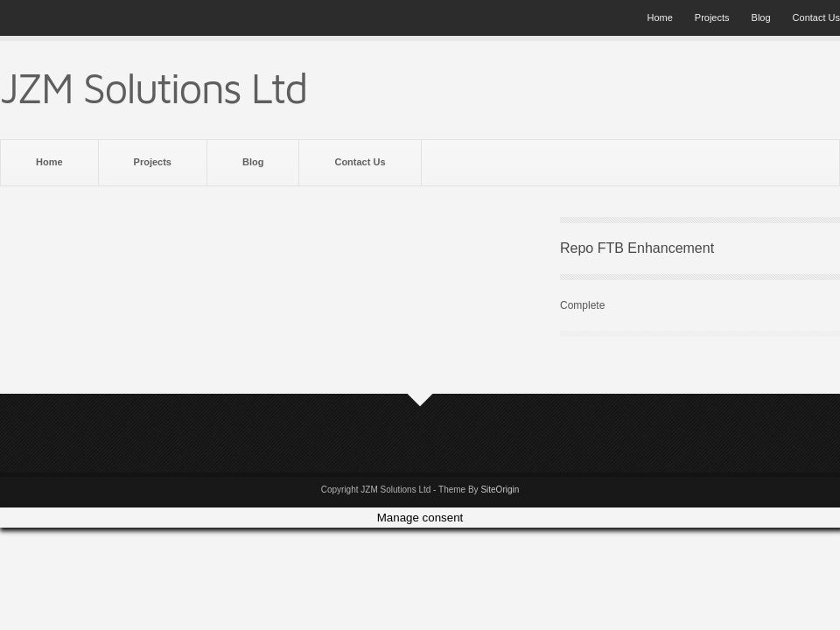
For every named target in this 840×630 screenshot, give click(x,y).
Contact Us (816, 17)
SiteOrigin (500, 490)
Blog (761, 17)
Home (659, 17)
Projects (712, 17)
